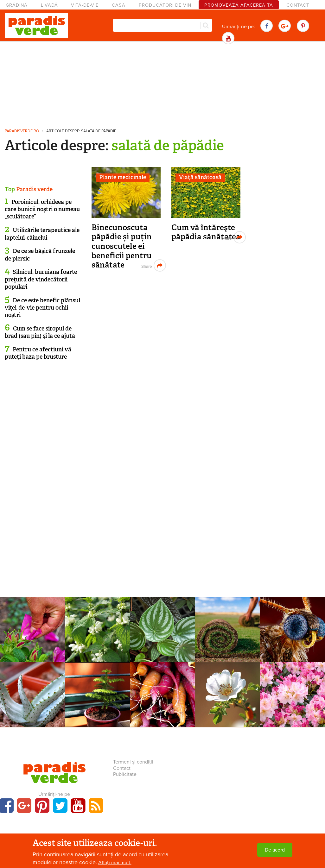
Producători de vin (165, 5)
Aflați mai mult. (115, 863)
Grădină (17, 5)
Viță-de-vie (85, 5)
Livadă (49, 5)
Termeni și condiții (133, 762)
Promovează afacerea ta (239, 5)
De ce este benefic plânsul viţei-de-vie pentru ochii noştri (42, 308)
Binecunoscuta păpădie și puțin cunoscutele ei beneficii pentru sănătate (122, 246)
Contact (298, 5)
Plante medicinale (123, 177)
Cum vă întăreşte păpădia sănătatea (206, 232)
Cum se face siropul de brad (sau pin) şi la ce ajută (40, 332)
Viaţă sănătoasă (200, 177)
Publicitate (125, 774)
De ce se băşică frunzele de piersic (40, 255)
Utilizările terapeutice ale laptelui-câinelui (42, 234)
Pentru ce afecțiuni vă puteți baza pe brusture (38, 353)
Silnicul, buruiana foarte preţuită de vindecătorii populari (41, 279)
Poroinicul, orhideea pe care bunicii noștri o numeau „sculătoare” (42, 209)
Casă (119, 5)
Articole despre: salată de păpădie (81, 131)
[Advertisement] (162, 84)
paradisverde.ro (22, 131)
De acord (275, 850)
